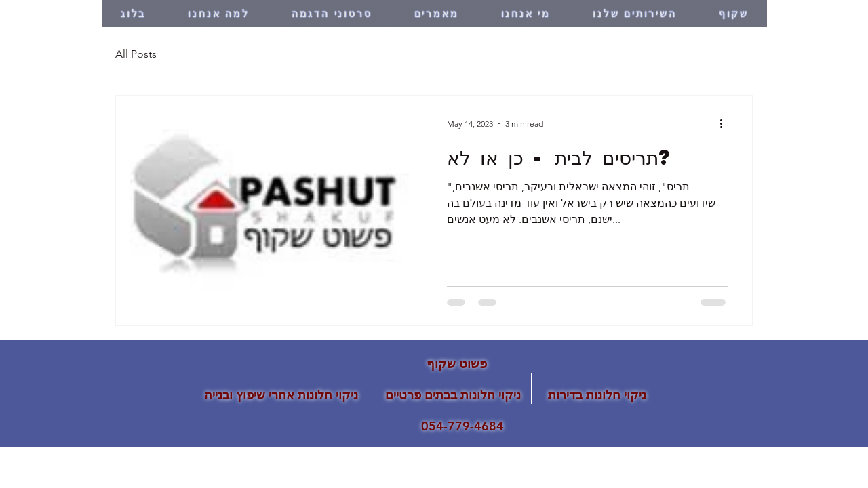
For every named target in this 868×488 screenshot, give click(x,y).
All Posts (136, 54)
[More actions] (726, 123)
